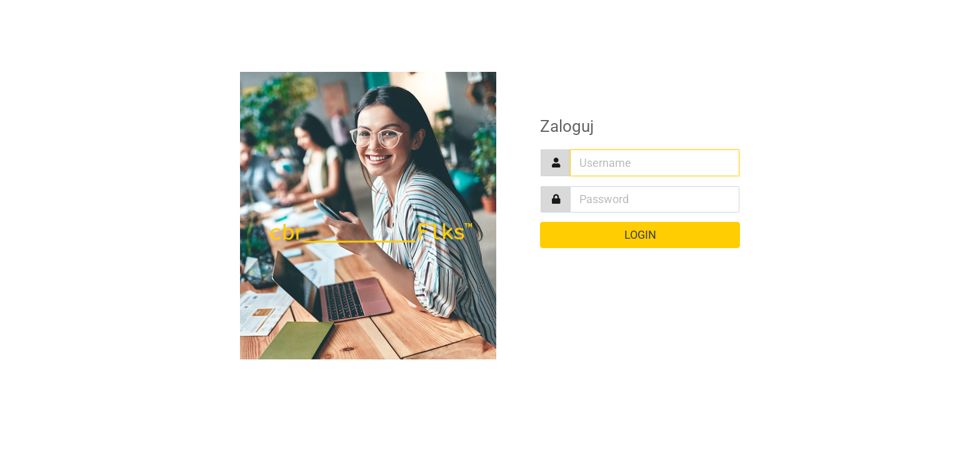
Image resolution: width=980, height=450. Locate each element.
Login (640, 235)
